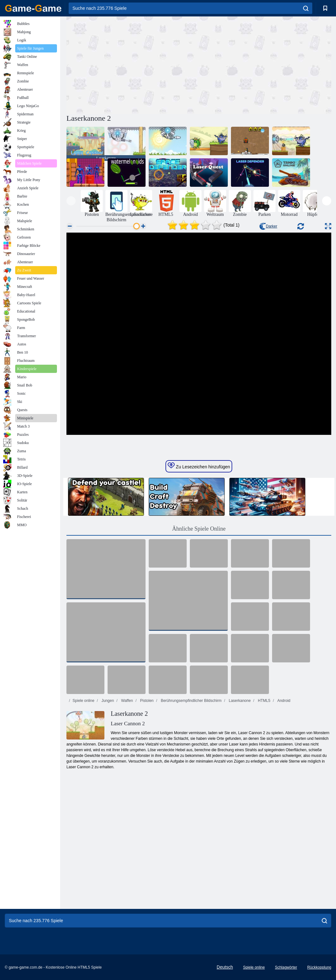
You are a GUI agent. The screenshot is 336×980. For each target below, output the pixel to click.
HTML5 (264, 701)
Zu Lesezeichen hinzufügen (199, 466)
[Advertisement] (133, 64)
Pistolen (146, 701)
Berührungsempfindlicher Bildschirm (191, 701)
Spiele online (83, 701)
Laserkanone (239, 701)
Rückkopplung (319, 967)
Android (283, 701)
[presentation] (71, 201)
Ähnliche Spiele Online (199, 529)
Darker (268, 226)
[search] (306, 8)
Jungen (107, 701)
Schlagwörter (286, 967)
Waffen (126, 701)
